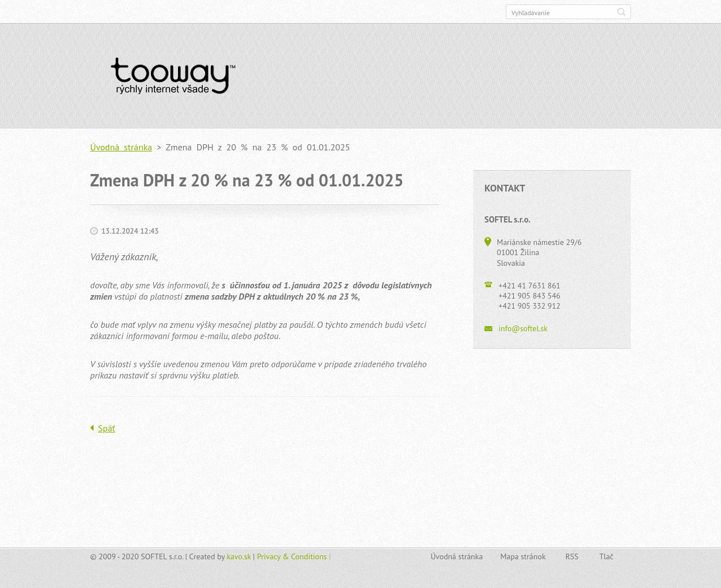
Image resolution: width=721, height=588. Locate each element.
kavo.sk (239, 556)
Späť (107, 428)
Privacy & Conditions (292, 556)
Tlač (606, 556)
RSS (572, 556)
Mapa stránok (523, 556)
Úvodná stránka (121, 147)
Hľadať (621, 12)
